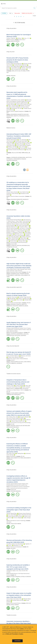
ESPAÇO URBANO (15, 605)
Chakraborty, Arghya (11, 571)
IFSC (8, 113)
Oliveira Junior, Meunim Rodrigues (16, 357)
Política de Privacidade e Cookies (14, 634)
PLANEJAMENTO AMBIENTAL (18, 393)
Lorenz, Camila (19, 300)
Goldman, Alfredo (11, 144)
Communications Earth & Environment (19, 242)
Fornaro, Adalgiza (17, 518)
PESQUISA (13, 76)
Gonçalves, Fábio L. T (24, 227)
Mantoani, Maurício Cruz (12, 227)
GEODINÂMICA (20, 334)
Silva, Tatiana (9, 417)
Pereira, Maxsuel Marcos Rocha (15, 516)
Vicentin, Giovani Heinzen (12, 484)
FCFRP (28, 71)
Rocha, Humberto (26, 387)
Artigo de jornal (10, 52)
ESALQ (27, 153)
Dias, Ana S (9, 418)
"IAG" (11, 13)
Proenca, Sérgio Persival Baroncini (14, 64)
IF (25, 40)
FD (7, 154)
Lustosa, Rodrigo (20, 386)
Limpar (34, 16)
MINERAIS (9, 117)
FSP (8, 73)
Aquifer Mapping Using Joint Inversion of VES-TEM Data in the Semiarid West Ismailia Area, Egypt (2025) (19, 324)
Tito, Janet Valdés (12, 515)
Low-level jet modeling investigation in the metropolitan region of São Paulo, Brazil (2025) (19, 510)
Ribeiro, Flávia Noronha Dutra (25, 515)
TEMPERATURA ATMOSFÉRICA (14, 395)
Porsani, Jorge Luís (27, 330)
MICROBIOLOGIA (26, 246)
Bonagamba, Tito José (17, 108)
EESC (13, 71)
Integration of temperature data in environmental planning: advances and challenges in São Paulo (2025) (18, 382)
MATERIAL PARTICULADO (17, 426)
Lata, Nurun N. (22, 228)
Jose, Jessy (19, 571)
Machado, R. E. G (18, 545)
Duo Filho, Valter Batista (23, 223)
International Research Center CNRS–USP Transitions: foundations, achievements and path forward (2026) (19, 136)
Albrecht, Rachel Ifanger (12, 140)
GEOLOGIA (26, 334)
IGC (31, 196)
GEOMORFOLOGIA (15, 274)
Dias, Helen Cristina (11, 453)
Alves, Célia (15, 417)
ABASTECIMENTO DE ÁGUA (17, 362)
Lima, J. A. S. (27, 38)
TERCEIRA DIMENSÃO (16, 491)
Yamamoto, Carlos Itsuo (23, 230)
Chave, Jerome (22, 147)
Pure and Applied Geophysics (17, 332)
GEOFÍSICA (13, 334)
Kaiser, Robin (9, 143)
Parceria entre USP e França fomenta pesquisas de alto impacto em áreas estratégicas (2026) (17, 60)
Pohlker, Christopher (26, 237)
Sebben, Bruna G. (12, 221)
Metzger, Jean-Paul (12, 147)
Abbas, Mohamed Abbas (12, 331)
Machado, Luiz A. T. (19, 234)
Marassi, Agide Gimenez (22, 103)
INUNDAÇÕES (19, 199)
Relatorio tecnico (11, 128)
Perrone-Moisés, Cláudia (26, 148)
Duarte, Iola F (22, 421)
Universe (12, 40)
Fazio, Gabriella (21, 100)
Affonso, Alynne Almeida (12, 192)
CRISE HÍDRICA (27, 362)
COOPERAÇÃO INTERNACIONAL (18, 157)
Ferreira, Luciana (10, 386)
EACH (21, 40)
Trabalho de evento (11, 615)
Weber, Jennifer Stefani (13, 238)
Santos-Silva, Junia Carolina (17, 235)
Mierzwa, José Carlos (26, 356)
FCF (22, 71)
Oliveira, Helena (15, 421)
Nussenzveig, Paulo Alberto (22, 141)
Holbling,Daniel (21, 453)
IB (29, 153)
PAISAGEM (13, 199)
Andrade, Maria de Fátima (18, 600)
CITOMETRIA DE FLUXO (12, 247)
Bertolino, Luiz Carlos (25, 106)
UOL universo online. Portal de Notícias (19, 359)
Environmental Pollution (15, 603)
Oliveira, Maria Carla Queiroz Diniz (14, 599)
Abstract (12, 389)
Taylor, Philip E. (19, 221)
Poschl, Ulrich (13, 241)
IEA (7, 392)
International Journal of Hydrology (18, 521)
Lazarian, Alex (24, 485)
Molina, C (20, 38)
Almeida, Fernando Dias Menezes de (16, 150)
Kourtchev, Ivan (23, 240)
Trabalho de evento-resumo (14, 374)
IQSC (16, 244)
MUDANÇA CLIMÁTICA (16, 304)
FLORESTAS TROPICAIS (16, 246)
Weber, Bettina (24, 238)
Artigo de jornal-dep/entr (13, 346)
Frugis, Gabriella (20, 269)
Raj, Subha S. (17, 237)
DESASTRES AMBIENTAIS (19, 306)
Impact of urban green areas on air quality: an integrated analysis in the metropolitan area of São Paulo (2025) (19, 595)
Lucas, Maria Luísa (15, 68)
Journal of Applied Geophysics (17, 111)
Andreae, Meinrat (22, 241)
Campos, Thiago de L (11, 38)
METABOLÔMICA (15, 427)
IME (20, 153)
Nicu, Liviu (29, 150)
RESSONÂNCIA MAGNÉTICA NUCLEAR (20, 114)
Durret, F (10, 545)
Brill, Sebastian (14, 223)
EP (16, 71)
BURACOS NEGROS (15, 41)
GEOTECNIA (17, 335)
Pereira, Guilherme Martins (18, 418)
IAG (23, 40)
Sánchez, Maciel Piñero (12, 513)
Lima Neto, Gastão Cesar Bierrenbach (15, 544)
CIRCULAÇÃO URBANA (16, 524)
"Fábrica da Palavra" (28, 13)
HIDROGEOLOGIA (10, 335)
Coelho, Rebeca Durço (11, 269)
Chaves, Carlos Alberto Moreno (13, 66)
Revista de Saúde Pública (16, 303)
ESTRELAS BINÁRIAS (16, 577)
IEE (22, 456)
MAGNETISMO (10, 116)
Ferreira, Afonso (18, 143)
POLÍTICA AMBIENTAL (12, 363)
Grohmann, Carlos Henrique (13, 193)
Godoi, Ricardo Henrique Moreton (14, 220)
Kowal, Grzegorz (22, 484)
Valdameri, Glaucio (11, 224)
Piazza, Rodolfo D (21, 231)
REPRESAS (20, 363)
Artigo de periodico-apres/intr (14, 287)
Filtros (4, 13)
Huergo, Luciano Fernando (21, 224)
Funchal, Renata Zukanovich (20, 65)
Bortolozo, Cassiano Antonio (15, 330)
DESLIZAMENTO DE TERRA (17, 458)
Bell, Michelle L (13, 299)
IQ (12, 424)
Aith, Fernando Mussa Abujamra (19, 69)
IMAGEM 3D (26, 199)
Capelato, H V (28, 544)
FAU (30, 390)
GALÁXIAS (13, 548)
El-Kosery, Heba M (11, 328)
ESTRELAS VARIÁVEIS (26, 577)
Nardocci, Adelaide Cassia (24, 299)
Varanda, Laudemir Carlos (12, 240)
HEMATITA (16, 116)
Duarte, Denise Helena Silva (14, 387)
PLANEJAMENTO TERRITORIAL (14, 275)
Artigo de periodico (11, 28)
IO (15, 153)
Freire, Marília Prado (24, 192)
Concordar (17, 641)
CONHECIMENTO (17, 159)
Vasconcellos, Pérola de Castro (14, 420)
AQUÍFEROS (23, 335)
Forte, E (25, 328)
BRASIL (27, 306)
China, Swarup (14, 230)
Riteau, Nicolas (20, 144)
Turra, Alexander (23, 140)
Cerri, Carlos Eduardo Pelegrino (24, 145)
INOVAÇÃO (15, 161)
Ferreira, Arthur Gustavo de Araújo (24, 104)
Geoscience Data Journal (16, 272)
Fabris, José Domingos (13, 106)
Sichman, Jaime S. (26, 143)
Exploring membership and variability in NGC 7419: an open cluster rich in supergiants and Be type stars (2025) (18, 567)
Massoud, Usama (19, 328)
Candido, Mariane (10, 104)
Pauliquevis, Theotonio (18, 232)
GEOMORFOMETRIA (24, 274)
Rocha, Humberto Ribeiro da (13, 356)
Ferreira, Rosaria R (11, 225)
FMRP (23, 153)
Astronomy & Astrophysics (16, 547)
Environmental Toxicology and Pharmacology (20, 423)
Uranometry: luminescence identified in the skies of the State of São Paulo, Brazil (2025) (19, 623)
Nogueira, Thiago (10, 300)
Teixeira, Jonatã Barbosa (12, 100)
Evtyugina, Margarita (25, 417)
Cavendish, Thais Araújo (12, 297)
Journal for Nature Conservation (17, 196)
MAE (24, 71)
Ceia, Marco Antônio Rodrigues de (14, 107)
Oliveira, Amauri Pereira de (25, 513)
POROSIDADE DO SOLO (24, 116)
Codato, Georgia (27, 518)
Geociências (13, 456)
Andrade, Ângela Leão (22, 101)
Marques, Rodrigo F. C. (12, 231)
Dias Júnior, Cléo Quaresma (23, 225)
